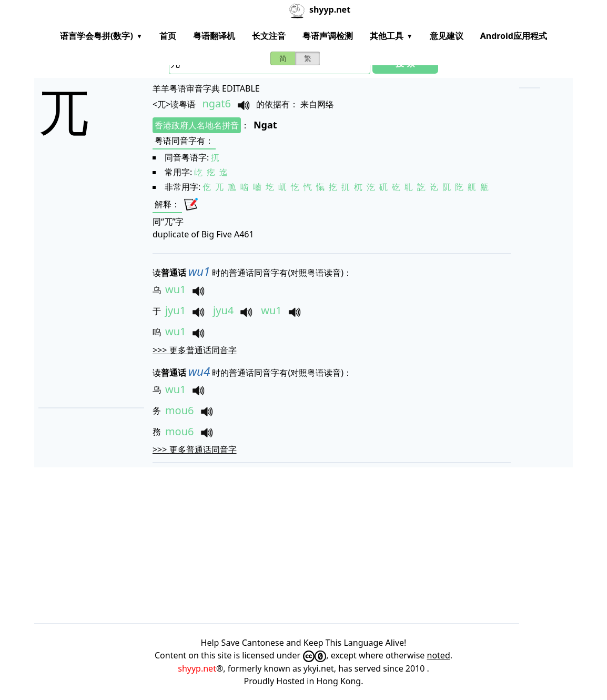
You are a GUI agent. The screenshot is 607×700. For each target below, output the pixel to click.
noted (439, 655)
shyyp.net (197, 668)
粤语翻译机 (214, 36)
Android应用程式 (514, 36)
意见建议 (447, 36)
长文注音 (269, 36)
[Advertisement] (81, 306)
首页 (168, 36)
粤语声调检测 (328, 36)
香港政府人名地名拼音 (197, 125)
